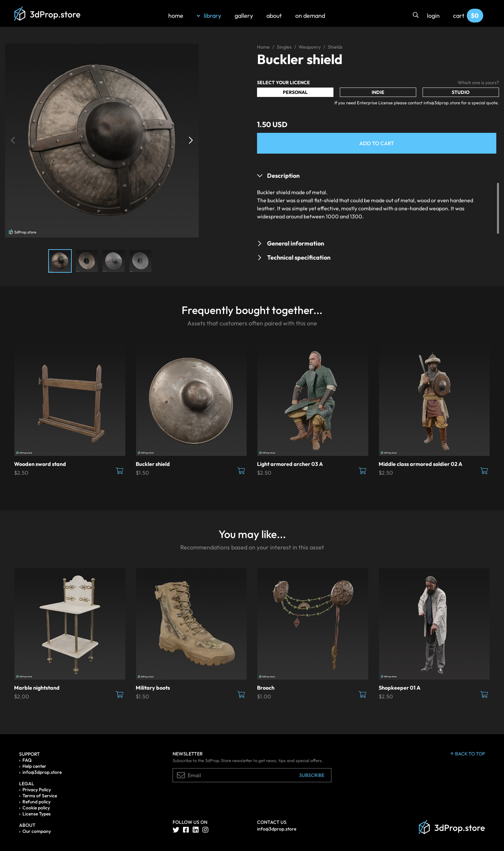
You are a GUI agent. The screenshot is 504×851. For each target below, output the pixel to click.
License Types (37, 814)
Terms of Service (40, 796)
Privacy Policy (37, 790)
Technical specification (299, 257)
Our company (37, 831)
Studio (461, 92)
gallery (244, 16)
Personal (295, 92)
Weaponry (310, 47)
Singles (284, 47)
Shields (335, 47)
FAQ (27, 760)
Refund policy (37, 802)
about (274, 16)
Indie (378, 92)
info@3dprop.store (42, 772)
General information (296, 243)
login (433, 16)
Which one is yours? (478, 83)
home (176, 16)
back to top (468, 754)
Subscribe (312, 775)
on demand (310, 16)
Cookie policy (36, 808)
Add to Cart (377, 143)
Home (263, 47)
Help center (34, 766)
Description (283, 176)
